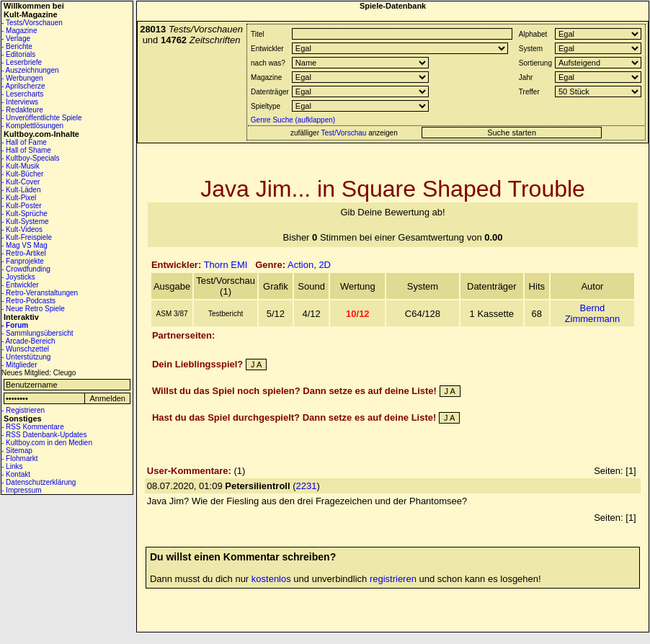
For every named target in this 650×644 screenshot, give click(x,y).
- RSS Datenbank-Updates (44, 435)
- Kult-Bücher (22, 174)
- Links (12, 466)
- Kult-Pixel (19, 198)
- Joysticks (18, 277)
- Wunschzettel (25, 349)
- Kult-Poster (22, 206)
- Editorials (18, 54)
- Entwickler (20, 285)
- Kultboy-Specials (31, 158)
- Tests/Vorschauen (32, 23)
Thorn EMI (226, 265)
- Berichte (17, 46)
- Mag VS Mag (25, 245)
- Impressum (22, 490)
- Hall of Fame (24, 142)
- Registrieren (23, 410)
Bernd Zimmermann (593, 313)
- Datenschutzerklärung (39, 482)
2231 (307, 486)
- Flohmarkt (20, 459)
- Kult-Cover (21, 182)
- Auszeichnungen (30, 70)
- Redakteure (22, 110)
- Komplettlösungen (32, 126)
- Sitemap (17, 451)
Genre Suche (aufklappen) (292, 120)
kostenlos (271, 579)
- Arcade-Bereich (28, 341)
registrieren (393, 579)
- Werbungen (22, 78)
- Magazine (19, 31)
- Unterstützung (26, 357)
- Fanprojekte (23, 261)
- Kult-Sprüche (25, 214)
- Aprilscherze (23, 86)
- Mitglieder (19, 365)
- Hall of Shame (26, 150)
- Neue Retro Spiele (33, 309)
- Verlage (16, 39)
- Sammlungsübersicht (37, 333)
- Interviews (20, 102)
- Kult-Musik (21, 166)
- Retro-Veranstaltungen (40, 293)
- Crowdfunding (26, 269)
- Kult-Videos (22, 229)
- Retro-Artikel (24, 253)
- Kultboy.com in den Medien (47, 443)
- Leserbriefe (22, 62)
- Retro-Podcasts (28, 301)
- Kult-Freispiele (27, 237)
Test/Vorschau (344, 133)
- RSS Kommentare (33, 427)
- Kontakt (16, 474)
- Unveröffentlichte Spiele (42, 118)
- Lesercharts (22, 94)
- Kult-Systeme (25, 222)
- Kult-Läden (21, 190)
